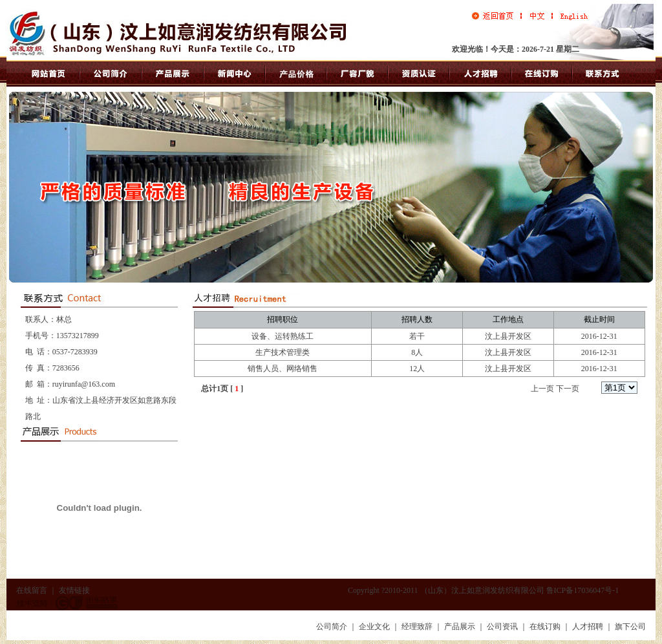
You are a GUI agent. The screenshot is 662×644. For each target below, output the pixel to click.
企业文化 (374, 627)
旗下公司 (630, 627)
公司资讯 (502, 627)
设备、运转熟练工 (283, 336)
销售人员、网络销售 (283, 369)
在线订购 (545, 627)
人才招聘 (588, 627)
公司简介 (332, 627)
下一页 (568, 389)
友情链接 (74, 590)
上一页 (542, 389)
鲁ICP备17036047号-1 (583, 590)
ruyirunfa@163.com (84, 384)
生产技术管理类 (283, 352)
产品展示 (460, 627)
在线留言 (32, 590)
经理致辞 (417, 627)
